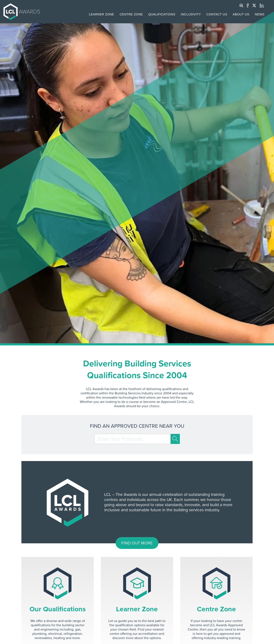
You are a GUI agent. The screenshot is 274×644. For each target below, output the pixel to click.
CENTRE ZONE (131, 14)
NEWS (260, 14)
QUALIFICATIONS (162, 14)
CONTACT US (217, 14)
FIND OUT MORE (137, 543)
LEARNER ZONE (101, 14)
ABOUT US (241, 14)
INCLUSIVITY (191, 14)
